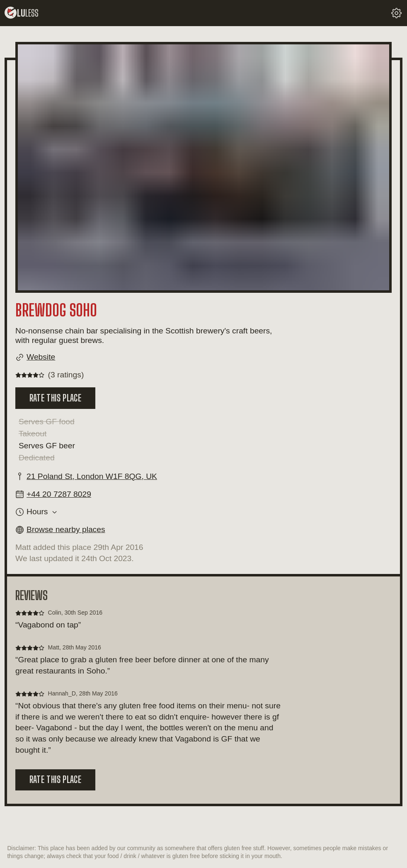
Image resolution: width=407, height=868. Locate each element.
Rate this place (55, 398)
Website (41, 357)
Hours (37, 512)
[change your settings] (396, 13)
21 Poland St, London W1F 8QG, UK (92, 476)
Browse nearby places (66, 529)
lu (22, 13)
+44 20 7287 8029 (59, 494)
